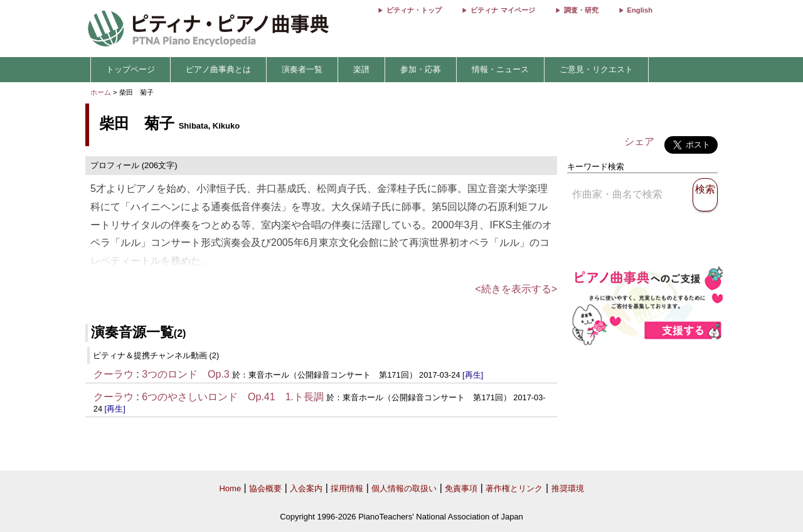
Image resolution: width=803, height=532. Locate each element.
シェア (639, 141)
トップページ (130, 69)
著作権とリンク (514, 488)
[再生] (473, 375)
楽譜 (361, 69)
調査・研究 (581, 10)
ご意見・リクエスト (596, 69)
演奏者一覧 (302, 69)
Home (230, 488)
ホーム (101, 92)
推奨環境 (568, 488)
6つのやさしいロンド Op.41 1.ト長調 (233, 397)
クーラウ (114, 374)
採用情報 (347, 488)
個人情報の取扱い (404, 488)
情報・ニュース (500, 69)
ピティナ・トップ (414, 10)
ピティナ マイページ (503, 10)
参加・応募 (421, 69)
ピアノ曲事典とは (218, 69)
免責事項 (461, 488)
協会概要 (265, 488)
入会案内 (306, 488)
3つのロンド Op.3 (186, 374)
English (640, 10)
